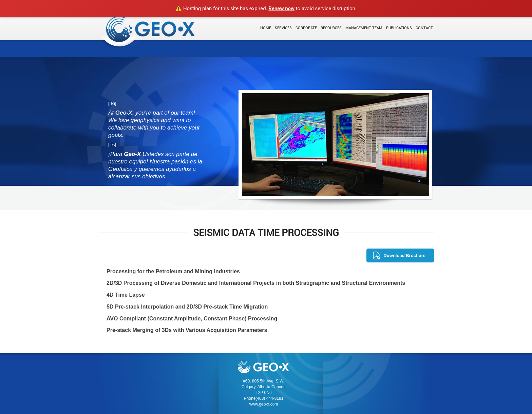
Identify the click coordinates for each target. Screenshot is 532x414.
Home (266, 28)
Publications (399, 28)
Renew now (281, 8)
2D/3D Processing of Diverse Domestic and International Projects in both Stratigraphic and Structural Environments (256, 283)
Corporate (306, 28)
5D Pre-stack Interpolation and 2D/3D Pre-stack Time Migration (187, 307)
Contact (424, 28)
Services (283, 28)
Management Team (364, 28)
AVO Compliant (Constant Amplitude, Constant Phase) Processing (192, 319)
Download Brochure (404, 255)
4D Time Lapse (126, 295)
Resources (331, 28)
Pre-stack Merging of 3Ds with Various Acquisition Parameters (187, 330)
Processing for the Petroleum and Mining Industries (173, 271)
